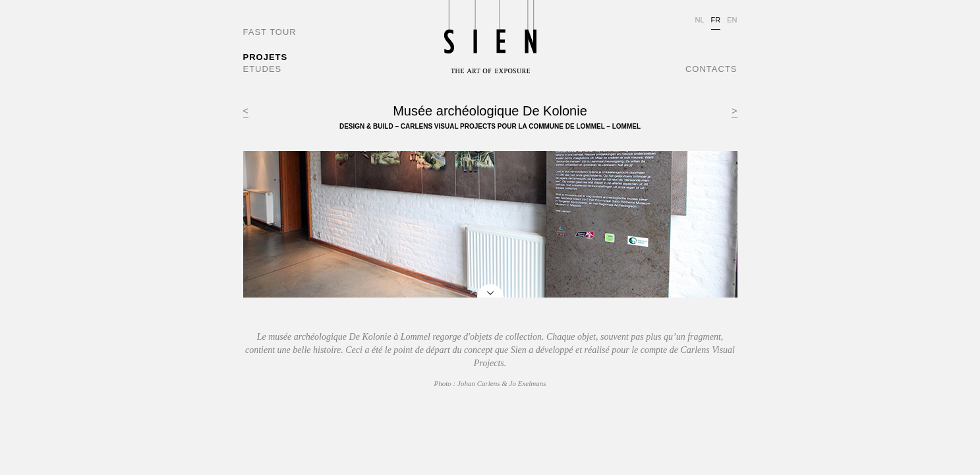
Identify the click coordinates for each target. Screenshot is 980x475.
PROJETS (266, 57)
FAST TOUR (270, 32)
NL (699, 20)
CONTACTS (711, 69)
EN (732, 20)
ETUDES (263, 69)
